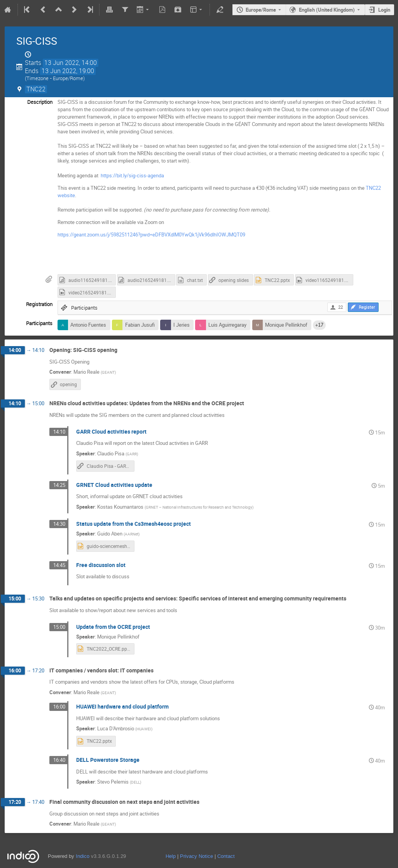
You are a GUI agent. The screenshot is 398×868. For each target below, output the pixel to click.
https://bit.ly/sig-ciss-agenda (133, 175)
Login (384, 10)
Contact (226, 856)
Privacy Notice (196, 856)
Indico (83, 856)
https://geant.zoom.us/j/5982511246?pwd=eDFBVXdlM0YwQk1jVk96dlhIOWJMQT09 (151, 234)
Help (171, 856)
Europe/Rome (261, 10)
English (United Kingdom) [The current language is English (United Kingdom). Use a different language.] (327, 10)
